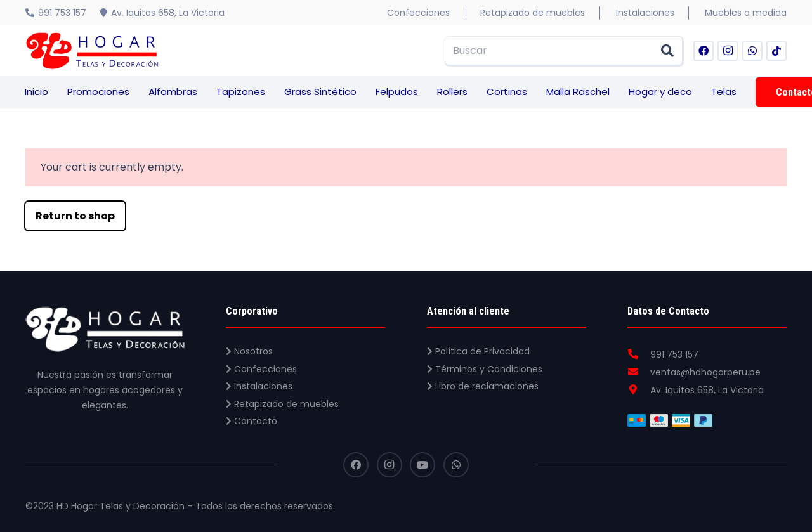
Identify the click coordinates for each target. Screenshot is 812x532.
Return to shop (75, 216)
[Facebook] (704, 51)
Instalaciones (259, 386)
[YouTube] (422, 465)
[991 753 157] (639, 354)
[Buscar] (564, 51)
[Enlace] (92, 51)
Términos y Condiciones (485, 369)
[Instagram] (728, 51)
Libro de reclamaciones (483, 386)
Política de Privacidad (478, 351)
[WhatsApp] (752, 51)
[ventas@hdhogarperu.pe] (639, 372)
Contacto (252, 421)
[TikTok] (776, 51)
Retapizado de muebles (282, 404)
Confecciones (261, 369)
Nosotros (249, 351)
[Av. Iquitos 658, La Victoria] (639, 390)
